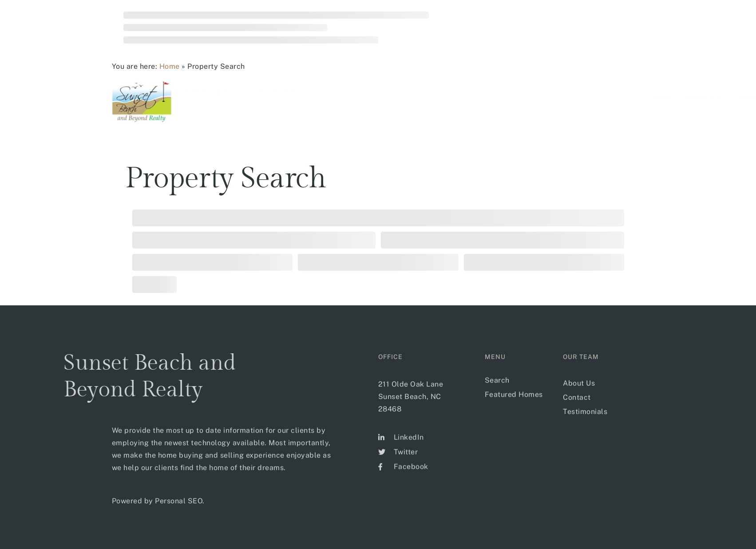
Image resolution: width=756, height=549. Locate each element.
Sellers (548, 98)
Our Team (601, 98)
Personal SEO (179, 513)
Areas (457, 98)
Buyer (501, 98)
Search (410, 98)
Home (170, 66)
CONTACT (651, 98)
